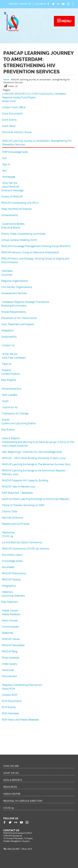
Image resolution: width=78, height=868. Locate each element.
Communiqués (10, 627)
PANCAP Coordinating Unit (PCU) (20, 203)
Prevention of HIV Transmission (19, 318)
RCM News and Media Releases (20, 720)
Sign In (6, 164)
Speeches (8, 633)
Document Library (12, 555)
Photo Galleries (11, 658)
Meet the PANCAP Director (17, 209)
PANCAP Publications (14, 573)
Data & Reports (11, 438)
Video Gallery (10, 664)
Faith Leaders (10, 395)
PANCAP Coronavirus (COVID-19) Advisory (26, 549)
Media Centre (10, 611)
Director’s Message (12, 190)
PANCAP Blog (10, 652)
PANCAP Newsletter (13, 645)
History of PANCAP (12, 197)
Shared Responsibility (14, 312)
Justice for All (10, 407)
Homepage (9, 177)
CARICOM (13, 4)
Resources (8, 533)
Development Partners (14, 293)
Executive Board (11, 228)
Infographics (9, 586)
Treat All (7, 364)
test (4, 171)
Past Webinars (10, 602)
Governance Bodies (13, 224)
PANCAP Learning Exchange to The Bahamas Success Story (36, 464)
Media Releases (11, 614)
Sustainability (9, 337)
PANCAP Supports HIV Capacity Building (25, 480)
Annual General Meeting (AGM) (19, 240)
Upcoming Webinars (13, 596)
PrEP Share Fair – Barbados (17, 493)
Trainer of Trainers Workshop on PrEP (23, 505)
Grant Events (9, 120)
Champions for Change (15, 414)
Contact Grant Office (14, 107)
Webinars (7, 592)
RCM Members (11, 713)
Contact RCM (10, 695)
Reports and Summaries (16, 524)
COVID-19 (7, 536)
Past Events (8, 430)
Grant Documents (12, 114)
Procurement (9, 676)
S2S (4, 158)
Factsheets (8, 567)
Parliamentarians (12, 389)
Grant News (9, 126)
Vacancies (8, 670)
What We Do (10, 354)
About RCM (8, 689)
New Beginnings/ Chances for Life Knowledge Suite (32, 452)
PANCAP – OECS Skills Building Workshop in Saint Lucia (34, 458)
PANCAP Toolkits (11, 580)
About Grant (9, 101)
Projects (7, 370)
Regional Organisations (15, 281)
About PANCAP (10, 187)
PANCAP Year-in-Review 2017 (19, 487)
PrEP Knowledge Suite (15, 152)
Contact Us (25, 4)
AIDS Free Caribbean (14, 358)
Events (6, 420)
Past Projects (9, 380)
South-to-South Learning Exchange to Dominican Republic (36, 499)
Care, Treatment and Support (18, 324)
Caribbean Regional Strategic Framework (26, 302)
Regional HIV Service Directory (23, 801)
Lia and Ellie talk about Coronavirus (22, 542)
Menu (66, 21)
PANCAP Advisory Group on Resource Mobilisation (30, 252)
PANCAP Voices (11, 639)
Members (7, 271)
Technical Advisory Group (17, 132)
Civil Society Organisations (17, 287)
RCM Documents (12, 701)
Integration (7, 331)
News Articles (10, 621)
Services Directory (12, 518)
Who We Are (10, 183)
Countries (7, 275)
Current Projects (11, 374)
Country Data (10, 511)
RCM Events (9, 707)
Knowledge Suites (12, 561)
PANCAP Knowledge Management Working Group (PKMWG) (36, 246)
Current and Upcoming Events (19, 423)
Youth (5, 401)
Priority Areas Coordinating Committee (23, 234)
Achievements (10, 215)
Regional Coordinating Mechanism (22, 685)
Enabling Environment (14, 306)
